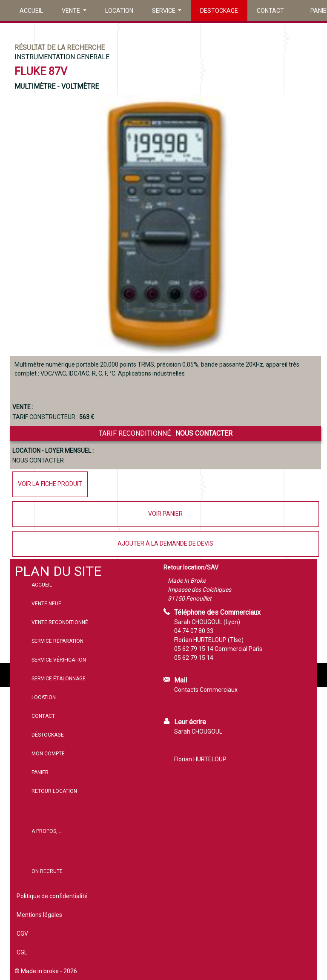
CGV (22, 934)
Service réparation (57, 641)
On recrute (47, 871)
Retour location (54, 791)
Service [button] (164, 11)
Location (119, 11)
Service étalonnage (59, 679)
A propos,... (46, 831)
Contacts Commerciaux (206, 690)
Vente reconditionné (60, 622)
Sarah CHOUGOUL (198, 731)
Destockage (219, 11)
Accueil (31, 11)
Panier (40, 772)
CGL (22, 952)
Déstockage (48, 735)
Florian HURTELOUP (200, 759)
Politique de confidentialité (52, 896)
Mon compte (48, 754)
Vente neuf (46, 604)
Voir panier (165, 514)
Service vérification (59, 660)
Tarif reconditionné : (166, 433)
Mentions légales (39, 915)
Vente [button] (72, 11)
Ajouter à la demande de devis (165, 543)
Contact (270, 11)
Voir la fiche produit (50, 484)
